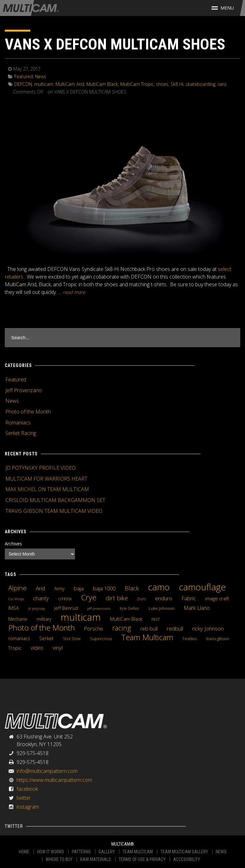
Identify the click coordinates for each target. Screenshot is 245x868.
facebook (27, 789)
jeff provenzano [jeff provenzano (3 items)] (99, 609)
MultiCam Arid (70, 84)
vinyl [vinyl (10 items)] (58, 648)
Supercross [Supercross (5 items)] (101, 639)
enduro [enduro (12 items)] (164, 598)
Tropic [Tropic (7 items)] (15, 648)
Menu (223, 8)
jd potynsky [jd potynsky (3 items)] (37, 609)
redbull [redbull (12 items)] (175, 628)
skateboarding (200, 84)
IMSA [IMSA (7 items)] (14, 608)
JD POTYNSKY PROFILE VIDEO (41, 468)
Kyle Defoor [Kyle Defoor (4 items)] (130, 608)
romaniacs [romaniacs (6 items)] (19, 638)
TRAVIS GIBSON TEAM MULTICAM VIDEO (54, 511)
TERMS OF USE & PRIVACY (142, 859)
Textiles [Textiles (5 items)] (190, 639)
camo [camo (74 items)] (159, 587)
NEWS (221, 852)
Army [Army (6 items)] (59, 589)
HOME (24, 852)
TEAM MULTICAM (138, 852)
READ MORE (74, 292)
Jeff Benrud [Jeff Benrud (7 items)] (66, 608)
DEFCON (23, 84)
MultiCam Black (102, 84)
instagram (28, 807)
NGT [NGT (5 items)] (156, 619)
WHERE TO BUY (59, 859)
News (41, 76)
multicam (44, 84)
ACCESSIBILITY (187, 859)
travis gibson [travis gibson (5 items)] (218, 639)
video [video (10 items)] (37, 648)
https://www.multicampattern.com (54, 780)
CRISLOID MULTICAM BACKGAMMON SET (55, 500)
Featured (24, 76)
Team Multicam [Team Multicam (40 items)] (147, 637)
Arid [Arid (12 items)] (40, 588)
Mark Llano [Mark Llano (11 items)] (197, 608)
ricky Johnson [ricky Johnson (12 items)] (208, 628)
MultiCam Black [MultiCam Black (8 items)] (126, 619)
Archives (13, 544)
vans (222, 84)
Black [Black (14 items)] (132, 588)
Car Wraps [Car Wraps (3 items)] (16, 599)
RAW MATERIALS (96, 859)
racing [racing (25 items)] (122, 628)
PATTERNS (81, 852)
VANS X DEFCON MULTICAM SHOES (115, 44)
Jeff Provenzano (24, 390)
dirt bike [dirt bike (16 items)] (117, 598)
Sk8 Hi (177, 84)
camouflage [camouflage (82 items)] (202, 587)
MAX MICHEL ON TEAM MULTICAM (47, 489)
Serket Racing (21, 433)
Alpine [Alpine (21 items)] (17, 588)
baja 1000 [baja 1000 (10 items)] (104, 588)
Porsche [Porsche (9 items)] (94, 629)
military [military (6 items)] (44, 619)
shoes (162, 84)
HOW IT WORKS (51, 852)
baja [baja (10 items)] (79, 588)
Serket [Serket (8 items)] (46, 638)
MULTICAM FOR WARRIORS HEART (46, 479)
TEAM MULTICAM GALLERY (184, 852)
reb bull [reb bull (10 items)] (149, 629)
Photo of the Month (28, 412)
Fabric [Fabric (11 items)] (189, 598)
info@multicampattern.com (47, 771)
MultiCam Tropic (137, 84)
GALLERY (107, 852)
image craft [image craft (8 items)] (217, 598)
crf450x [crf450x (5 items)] (65, 599)
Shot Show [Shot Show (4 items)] (72, 639)
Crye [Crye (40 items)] (89, 597)
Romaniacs (18, 423)
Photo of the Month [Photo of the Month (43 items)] (42, 628)
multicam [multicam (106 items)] (81, 617)
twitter (24, 798)
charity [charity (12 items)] (41, 598)
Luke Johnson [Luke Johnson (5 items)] (162, 608)
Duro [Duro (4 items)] (141, 599)
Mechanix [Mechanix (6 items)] (18, 619)
